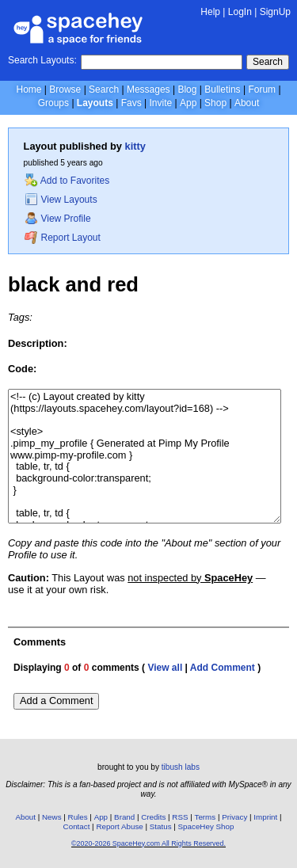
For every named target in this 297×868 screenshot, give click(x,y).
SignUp (275, 12)
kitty (135, 146)
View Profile (58, 219)
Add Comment (223, 668)
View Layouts (61, 200)
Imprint (265, 817)
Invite (160, 103)
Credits (153, 817)
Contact (77, 826)
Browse (65, 89)
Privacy (234, 817)
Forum (262, 89)
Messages (148, 89)
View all (165, 668)
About (247, 103)
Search (268, 62)
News (52, 817)
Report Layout (63, 238)
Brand (124, 817)
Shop (215, 103)
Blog (187, 89)
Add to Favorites (67, 181)
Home (29, 89)
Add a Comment (56, 700)
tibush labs (181, 767)
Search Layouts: (42, 60)
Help (210, 12)
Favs (131, 103)
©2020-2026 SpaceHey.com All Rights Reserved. (148, 843)
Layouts (95, 103)
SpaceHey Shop (206, 826)
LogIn (240, 12)
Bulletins (222, 89)
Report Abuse (119, 826)
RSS (180, 817)
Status (161, 826)
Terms (206, 817)
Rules (78, 817)
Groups (53, 103)
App (188, 103)
